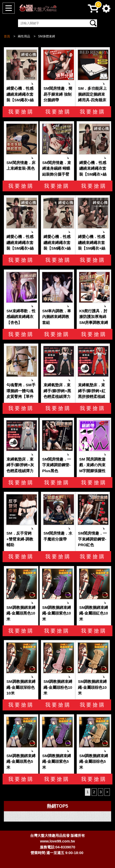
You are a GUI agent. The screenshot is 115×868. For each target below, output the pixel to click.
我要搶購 (21, 112)
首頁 (7, 36)
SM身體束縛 (47, 36)
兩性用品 (24, 36)
